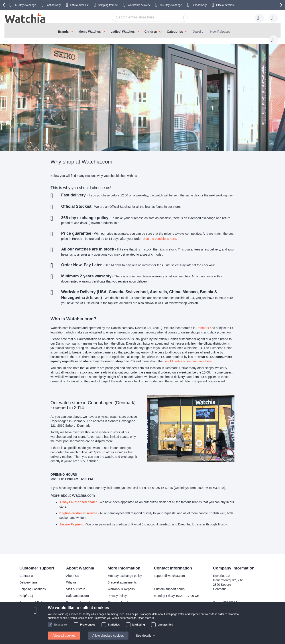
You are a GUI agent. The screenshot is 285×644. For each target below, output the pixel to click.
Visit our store (76, 585)
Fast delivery (53, 5)
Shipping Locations (33, 585)
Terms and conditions (81, 598)
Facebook (133, 620)
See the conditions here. (160, 234)
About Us (73, 571)
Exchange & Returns (34, 598)
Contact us (27, 571)
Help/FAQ (26, 591)
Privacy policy (117, 591)
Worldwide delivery (139, 5)
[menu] (142, 30)
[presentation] (5, 5)
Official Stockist (79, 5)
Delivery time (28, 578)
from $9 (108, 5)
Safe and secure (77, 591)
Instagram (133, 627)
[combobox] (143, 17)
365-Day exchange (25, 5)
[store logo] (25, 18)
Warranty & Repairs (121, 585)
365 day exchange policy (125, 571)
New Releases (220, 32)
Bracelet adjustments (122, 578)
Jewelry (198, 32)
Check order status (121, 598)
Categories (175, 32)
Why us (71, 578)
